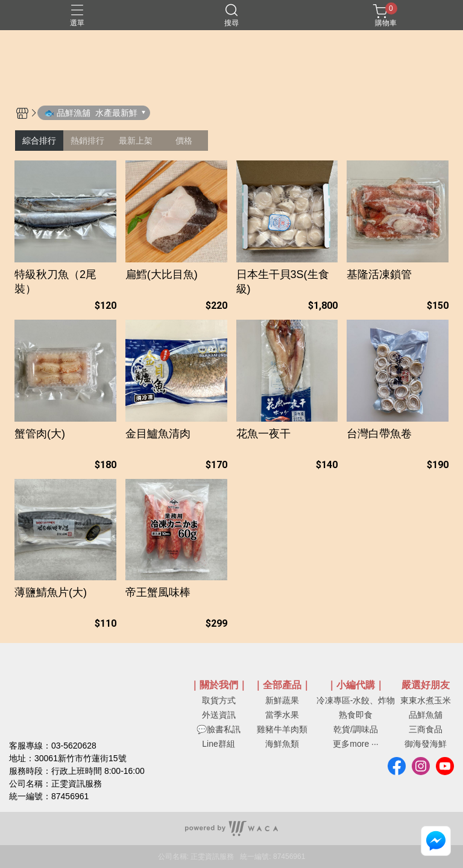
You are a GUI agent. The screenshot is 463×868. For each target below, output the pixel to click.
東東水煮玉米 (426, 700)
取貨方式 (219, 700)
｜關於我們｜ (219, 685)
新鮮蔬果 (282, 700)
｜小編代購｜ (356, 685)
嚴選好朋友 (426, 685)
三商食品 (426, 729)
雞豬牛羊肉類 (282, 729)
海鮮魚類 (282, 744)
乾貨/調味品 (356, 729)
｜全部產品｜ (282, 685)
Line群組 (218, 744)
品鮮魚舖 (426, 715)
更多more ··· (355, 744)
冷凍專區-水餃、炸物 (356, 700)
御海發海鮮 (426, 744)
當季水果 (282, 715)
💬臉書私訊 (219, 729)
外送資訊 (219, 715)
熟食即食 (356, 715)
